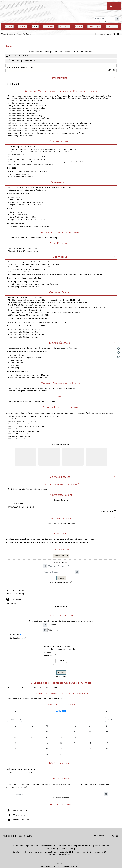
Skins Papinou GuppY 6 (52, 866)
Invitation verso (17, 363)
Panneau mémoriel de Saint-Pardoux (25, 121)
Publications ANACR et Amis (21, 272)
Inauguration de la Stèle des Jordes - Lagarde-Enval (32, 402)
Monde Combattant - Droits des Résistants (28, 159)
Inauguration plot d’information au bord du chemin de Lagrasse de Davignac (43, 348)
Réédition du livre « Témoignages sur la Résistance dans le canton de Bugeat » (44, 312)
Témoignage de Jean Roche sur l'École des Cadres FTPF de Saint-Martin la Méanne (46, 133)
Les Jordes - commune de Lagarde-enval (27, 419)
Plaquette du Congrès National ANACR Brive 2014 (31, 164)
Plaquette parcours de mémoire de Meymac (29, 375)
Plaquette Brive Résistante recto (23, 248)
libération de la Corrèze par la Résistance (27, 190)
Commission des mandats (21, 177)
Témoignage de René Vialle (20, 136)
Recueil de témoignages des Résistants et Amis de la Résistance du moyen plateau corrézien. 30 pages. (56, 274)
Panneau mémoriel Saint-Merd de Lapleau (27, 108)
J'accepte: (49, 655)
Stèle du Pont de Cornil (19, 439)
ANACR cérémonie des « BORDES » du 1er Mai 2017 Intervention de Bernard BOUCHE (48, 302)
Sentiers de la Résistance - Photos (25, 330)
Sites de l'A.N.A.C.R (17, 56)
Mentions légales (83, 477)
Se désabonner (17, 638)
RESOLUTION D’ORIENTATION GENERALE (30, 172)
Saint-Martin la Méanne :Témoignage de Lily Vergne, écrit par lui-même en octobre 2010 (48, 128)
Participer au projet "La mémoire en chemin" (28, 489)
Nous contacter (20, 810)
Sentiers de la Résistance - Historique (27, 335)
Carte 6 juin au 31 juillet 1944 (23, 217)
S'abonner (14, 634)
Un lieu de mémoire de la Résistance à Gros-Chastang (33, 238)
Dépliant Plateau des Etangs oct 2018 (25, 101)
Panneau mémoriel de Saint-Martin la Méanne (29, 118)
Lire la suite (109, 511)
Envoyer (61, 578)
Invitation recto (17, 360)
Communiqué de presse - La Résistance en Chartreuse (33, 262)
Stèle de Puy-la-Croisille (19, 436)
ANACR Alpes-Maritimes (23, 61)
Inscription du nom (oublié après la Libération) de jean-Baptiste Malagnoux (42, 388)
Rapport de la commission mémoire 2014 (27, 157)
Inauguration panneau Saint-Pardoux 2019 (27, 106)
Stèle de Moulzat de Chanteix (21, 434)
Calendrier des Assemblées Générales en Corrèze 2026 (33, 688)
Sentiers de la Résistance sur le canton (26, 297)
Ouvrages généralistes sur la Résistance (27, 269)
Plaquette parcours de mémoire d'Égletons (29, 377)
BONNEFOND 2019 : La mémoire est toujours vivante (33, 305)
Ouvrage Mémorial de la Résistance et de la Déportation (34, 267)
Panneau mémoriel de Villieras (22, 421)
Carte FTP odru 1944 (19, 214)
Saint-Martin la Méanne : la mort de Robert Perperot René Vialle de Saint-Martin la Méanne (49, 123)
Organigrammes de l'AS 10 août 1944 (27, 202)
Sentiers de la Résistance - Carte (25, 332)
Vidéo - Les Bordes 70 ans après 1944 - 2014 (29, 315)
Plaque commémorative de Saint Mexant (26, 426)
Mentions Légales (21, 820)
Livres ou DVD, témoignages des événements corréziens (34, 264)
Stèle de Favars (15, 429)
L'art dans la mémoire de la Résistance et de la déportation (35, 699)
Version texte (19, 815)
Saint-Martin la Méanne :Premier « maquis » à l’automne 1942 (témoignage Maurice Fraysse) (50, 126)
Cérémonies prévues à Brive (22, 773)
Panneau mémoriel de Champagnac (24, 111)
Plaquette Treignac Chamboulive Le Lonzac (28, 391)
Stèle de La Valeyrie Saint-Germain (24, 431)
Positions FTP (16, 365)
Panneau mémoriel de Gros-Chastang (25, 116)
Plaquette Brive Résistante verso (23, 251)
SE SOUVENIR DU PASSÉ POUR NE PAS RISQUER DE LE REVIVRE (40, 187)
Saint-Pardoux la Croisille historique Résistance (30, 131)
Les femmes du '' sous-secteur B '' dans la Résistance (34, 284)
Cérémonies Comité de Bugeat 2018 (25, 310)
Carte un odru (16, 212)
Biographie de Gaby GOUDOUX (24, 282)
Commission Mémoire (19, 174)
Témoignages (16, 368)
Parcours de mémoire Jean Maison (24, 424)
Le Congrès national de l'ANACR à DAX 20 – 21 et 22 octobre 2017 (39, 152)
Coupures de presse (19, 355)
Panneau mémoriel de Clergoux (22, 113)
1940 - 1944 (15, 197)
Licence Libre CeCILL (72, 866)
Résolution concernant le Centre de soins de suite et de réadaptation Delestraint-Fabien (48, 162)
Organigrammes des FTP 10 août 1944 (27, 205)
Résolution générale (17, 154)
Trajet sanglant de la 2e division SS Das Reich (31, 227)
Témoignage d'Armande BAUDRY (25, 287)
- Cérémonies (27, 507)
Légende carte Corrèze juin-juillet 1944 (27, 220)
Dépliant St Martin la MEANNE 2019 (24, 103)
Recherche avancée (107, 22)
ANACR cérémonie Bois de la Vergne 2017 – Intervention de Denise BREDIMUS (44, 300)
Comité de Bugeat (61, 444)
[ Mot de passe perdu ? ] (61, 582)
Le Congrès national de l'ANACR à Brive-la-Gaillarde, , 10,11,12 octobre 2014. (44, 149)
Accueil (20, 34)
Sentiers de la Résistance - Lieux (25, 337)
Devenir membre (61, 556)
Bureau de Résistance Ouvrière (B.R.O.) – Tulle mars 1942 (35, 416)
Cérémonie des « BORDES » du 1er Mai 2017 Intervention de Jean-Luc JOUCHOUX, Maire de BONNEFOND (57, 307)
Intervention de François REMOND (25, 358)
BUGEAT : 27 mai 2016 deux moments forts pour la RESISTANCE (39, 322)
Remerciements (17, 200)
